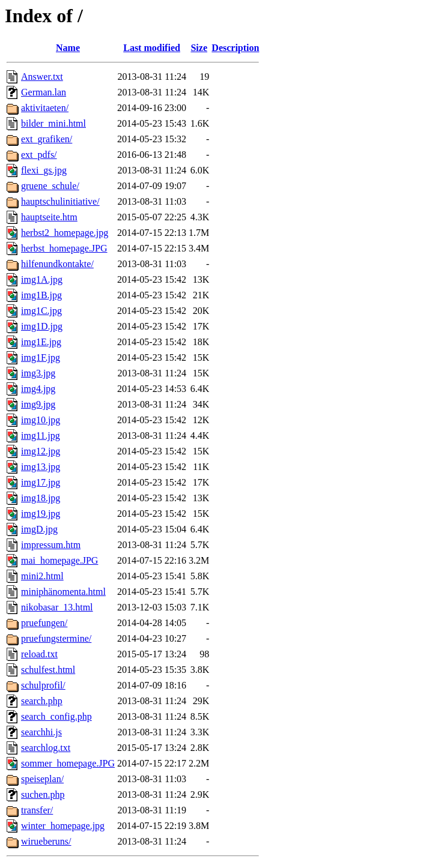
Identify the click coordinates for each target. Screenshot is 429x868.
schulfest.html (48, 670)
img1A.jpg (42, 279)
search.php (42, 701)
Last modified (152, 48)
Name (68, 48)
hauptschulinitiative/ (60, 201)
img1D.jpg (42, 326)
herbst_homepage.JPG (64, 248)
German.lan (44, 92)
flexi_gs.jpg (44, 170)
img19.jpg (41, 514)
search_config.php (56, 716)
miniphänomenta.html (63, 592)
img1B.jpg (41, 295)
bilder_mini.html (53, 123)
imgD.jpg (39, 529)
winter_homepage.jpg (63, 826)
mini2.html (42, 576)
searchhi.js (41, 732)
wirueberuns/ (46, 841)
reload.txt (39, 654)
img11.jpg (41, 436)
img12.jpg (41, 451)
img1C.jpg (41, 311)
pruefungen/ (44, 623)
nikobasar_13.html (57, 607)
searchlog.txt (46, 748)
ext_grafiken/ (47, 139)
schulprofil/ (43, 685)
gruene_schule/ (50, 186)
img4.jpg (38, 389)
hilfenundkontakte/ (57, 264)
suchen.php (43, 794)
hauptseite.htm (49, 217)
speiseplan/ (42, 779)
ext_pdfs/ (39, 155)
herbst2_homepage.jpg (65, 233)
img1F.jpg (41, 357)
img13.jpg (41, 467)
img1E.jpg (41, 342)
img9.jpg (38, 404)
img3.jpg (38, 373)
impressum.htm (51, 545)
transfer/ (37, 810)
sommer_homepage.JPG (68, 763)
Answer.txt (42, 77)
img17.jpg (41, 482)
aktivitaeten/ (45, 108)
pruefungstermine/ (56, 638)
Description (235, 48)
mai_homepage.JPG (59, 560)
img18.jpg (41, 498)
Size (199, 48)
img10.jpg (41, 420)
